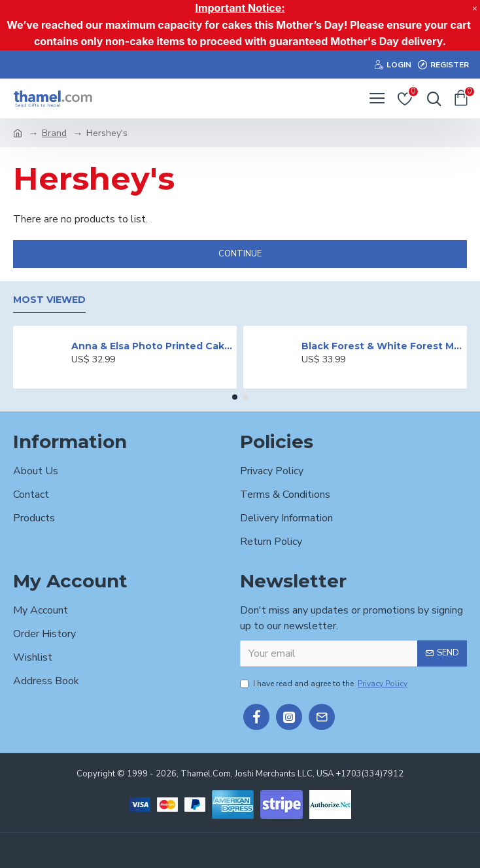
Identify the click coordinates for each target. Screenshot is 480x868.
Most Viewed (49, 300)
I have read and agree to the (325, 684)
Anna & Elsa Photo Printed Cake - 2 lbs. (152, 346)
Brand (54, 133)
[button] (235, 397)
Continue (240, 254)
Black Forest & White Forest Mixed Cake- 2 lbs (382, 346)
